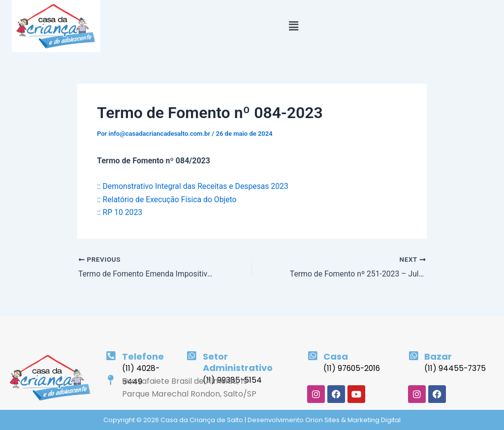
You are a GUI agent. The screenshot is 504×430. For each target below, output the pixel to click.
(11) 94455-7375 (456, 368)
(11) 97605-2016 (353, 368)
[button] (293, 26)
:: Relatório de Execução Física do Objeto (168, 200)
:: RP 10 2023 (120, 212)
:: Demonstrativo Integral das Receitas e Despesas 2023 (194, 186)
